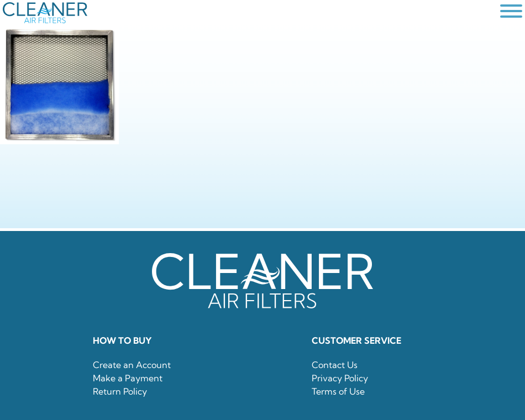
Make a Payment (128, 378)
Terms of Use (338, 391)
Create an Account (132, 365)
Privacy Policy (340, 378)
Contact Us (335, 365)
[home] (249, 13)
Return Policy (120, 391)
